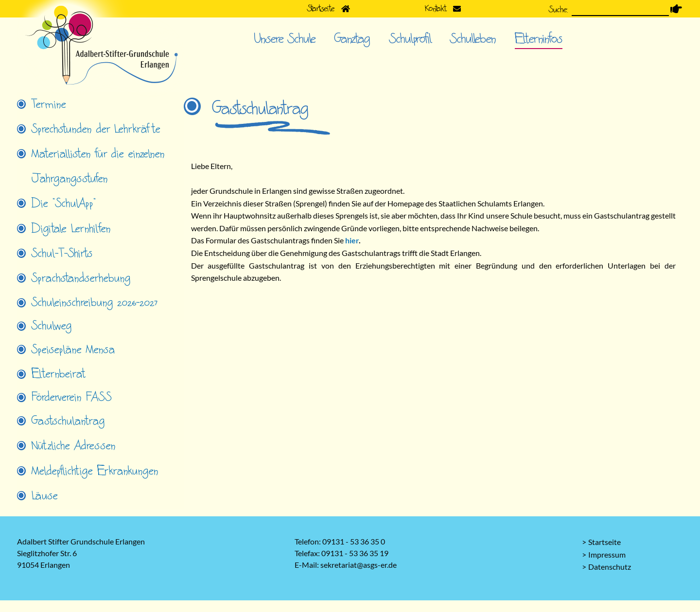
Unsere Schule (285, 39)
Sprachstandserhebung (81, 278)
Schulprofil (410, 39)
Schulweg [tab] (52, 326)
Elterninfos (539, 39)
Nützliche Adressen (74, 446)
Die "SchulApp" (64, 204)
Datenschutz (610, 567)
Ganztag (352, 39)
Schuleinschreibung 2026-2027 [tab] (95, 303)
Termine (49, 104)
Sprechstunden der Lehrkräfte (96, 129)
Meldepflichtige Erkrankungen (95, 471)
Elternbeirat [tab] (59, 374)
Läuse (45, 496)
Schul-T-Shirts (62, 254)
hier (352, 240)
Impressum (607, 554)
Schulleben (473, 39)
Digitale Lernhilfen (71, 229)
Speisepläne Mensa (73, 350)
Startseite (604, 542)
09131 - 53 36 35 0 (354, 541)
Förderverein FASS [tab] (72, 397)
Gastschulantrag (68, 421)
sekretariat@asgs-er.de (359, 565)
